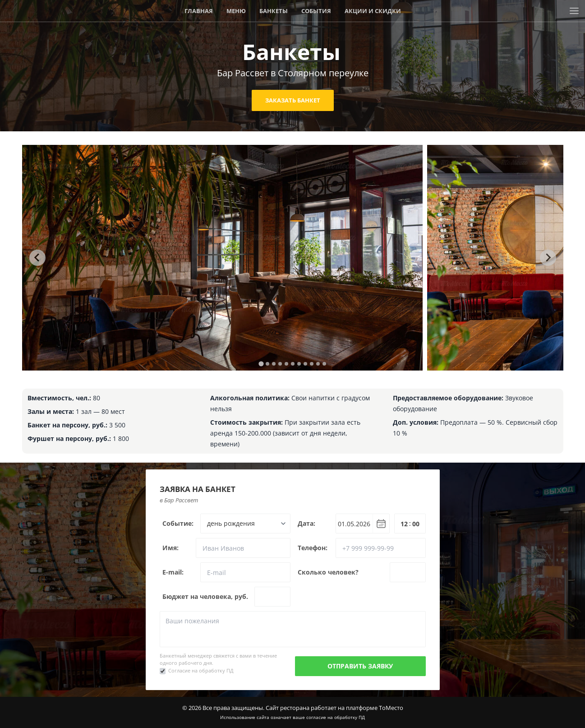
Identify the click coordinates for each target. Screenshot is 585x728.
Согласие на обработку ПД (201, 670)
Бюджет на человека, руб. (205, 596)
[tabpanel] (222, 258)
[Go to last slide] (37, 258)
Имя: (170, 548)
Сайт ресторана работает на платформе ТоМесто (334, 708)
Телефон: (313, 548)
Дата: (306, 523)
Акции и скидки (373, 11)
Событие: (178, 523)
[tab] (261, 364)
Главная (199, 11)
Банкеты (274, 11)
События (316, 11)
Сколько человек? (328, 572)
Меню (236, 11)
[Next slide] (548, 258)
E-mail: (173, 572)
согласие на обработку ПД (336, 717)
